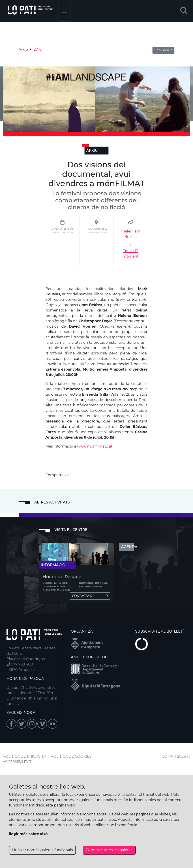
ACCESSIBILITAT (17, 762)
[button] (184, 11)
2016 (38, 49)
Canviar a (162, 50)
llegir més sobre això (28, 834)
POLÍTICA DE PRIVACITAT (25, 756)
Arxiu (23, 49)
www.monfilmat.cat (95, 446)
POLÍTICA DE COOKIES (71, 756)
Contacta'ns (90, 596)
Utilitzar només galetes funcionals (42, 850)
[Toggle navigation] (64, 11)
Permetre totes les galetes (109, 850)
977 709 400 (20, 664)
